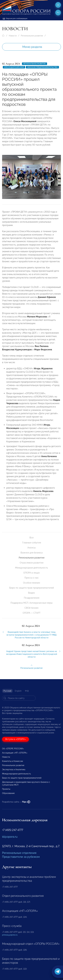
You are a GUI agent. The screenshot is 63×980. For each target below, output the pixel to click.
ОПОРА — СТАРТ (32, 613)
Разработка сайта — (16, 802)
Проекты (6, 789)
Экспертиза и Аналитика (14, 770)
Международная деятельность (31, 568)
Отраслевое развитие (32, 563)
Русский (7, 691)
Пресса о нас (32, 578)
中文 (27, 691)
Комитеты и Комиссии (13, 761)
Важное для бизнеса (32, 553)
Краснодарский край (14, 67)
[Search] (19, 698)
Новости (13, 36)
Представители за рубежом (21, 857)
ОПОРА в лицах (31, 573)
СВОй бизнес (32, 608)
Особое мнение (31, 583)
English (18, 691)
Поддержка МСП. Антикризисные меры (31, 603)
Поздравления (32, 598)
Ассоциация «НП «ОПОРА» (15, 753)
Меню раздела (32, 47)
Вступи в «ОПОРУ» (16, 739)
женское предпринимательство (42, 67)
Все (31, 538)
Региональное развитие (32, 36)
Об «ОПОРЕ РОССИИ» (13, 749)
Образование (8, 793)
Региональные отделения (19, 853)
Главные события (32, 543)
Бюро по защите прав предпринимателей (32, 588)
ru (58, 13)
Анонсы (31, 548)
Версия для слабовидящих (15, 19)
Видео (31, 593)
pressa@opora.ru (10, 935)
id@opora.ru (10, 837)
